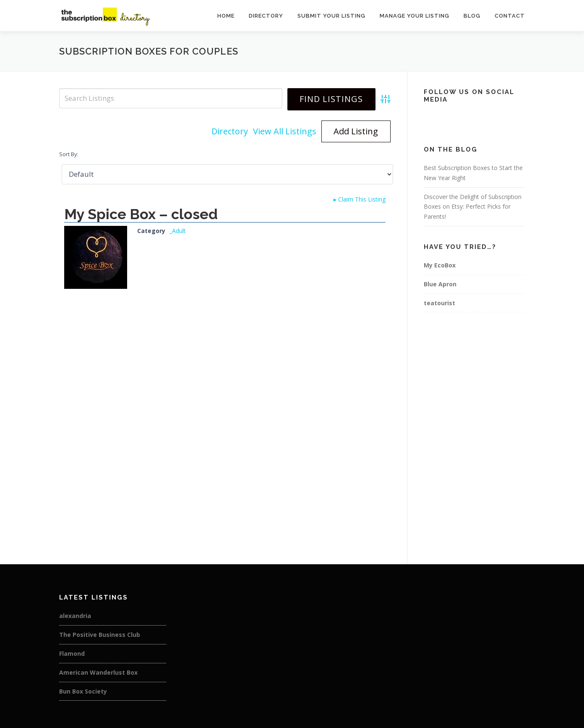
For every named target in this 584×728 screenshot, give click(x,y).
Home (226, 16)
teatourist (439, 303)
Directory (266, 16)
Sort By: (69, 154)
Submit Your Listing (331, 16)
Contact (510, 16)
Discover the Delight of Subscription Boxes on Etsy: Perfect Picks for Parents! (473, 207)
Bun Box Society (83, 691)
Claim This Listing (360, 199)
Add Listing (356, 131)
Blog (472, 16)
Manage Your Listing (415, 16)
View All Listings (285, 131)
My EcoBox (440, 265)
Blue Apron (440, 284)
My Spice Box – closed (141, 214)
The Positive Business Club (100, 635)
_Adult (178, 231)
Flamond (72, 653)
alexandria (75, 616)
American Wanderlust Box (98, 672)
